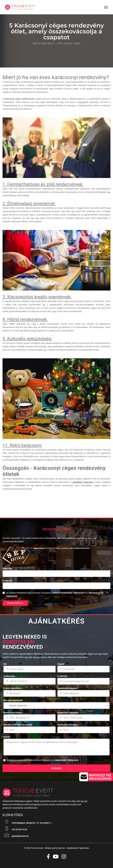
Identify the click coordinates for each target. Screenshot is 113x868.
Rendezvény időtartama (69, 713)
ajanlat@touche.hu (16, 835)
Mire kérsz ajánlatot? (14, 700)
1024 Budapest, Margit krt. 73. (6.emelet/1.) (27, 822)
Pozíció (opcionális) (12, 688)
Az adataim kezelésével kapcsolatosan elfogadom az (43, 760)
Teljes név (8, 569)
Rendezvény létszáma (68, 725)
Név (6, 664)
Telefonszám (10, 676)
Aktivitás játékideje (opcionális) (18, 725)
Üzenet (7, 737)
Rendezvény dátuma (14, 713)
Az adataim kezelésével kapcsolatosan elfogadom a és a (55, 595)
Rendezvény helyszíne (68, 688)
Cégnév (62, 664)
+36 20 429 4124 (15, 829)
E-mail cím (8, 581)
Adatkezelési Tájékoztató (78, 848)
